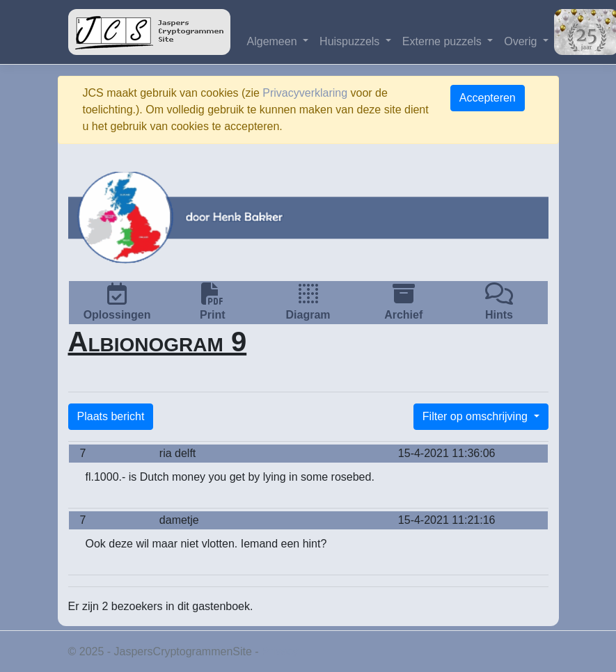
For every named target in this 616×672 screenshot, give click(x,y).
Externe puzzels (443, 41)
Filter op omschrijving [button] (477, 416)
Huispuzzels (351, 41)
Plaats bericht (111, 416)
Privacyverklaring (305, 93)
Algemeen (274, 41)
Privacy (280, 651)
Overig (522, 41)
